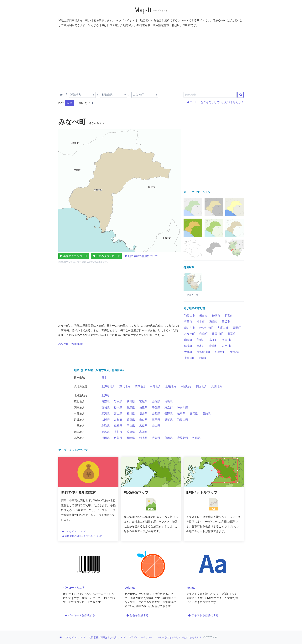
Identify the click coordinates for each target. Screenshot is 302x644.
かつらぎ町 (206, 328)
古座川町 (227, 346)
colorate (130, 588)
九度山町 (223, 328)
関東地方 (140, 386)
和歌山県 (183, 420)
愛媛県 (131, 432)
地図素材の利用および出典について (82, 536)
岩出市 (203, 316)
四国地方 (201, 386)
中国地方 (186, 386)
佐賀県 (118, 438)
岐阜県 (181, 413)
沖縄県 (196, 438)
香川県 (118, 432)
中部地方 (155, 386)
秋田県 (131, 401)
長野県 (169, 413)
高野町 (237, 328)
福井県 (143, 413)
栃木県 (118, 408)
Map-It (143, 10)
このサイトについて (74, 531)
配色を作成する (138, 615)
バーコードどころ (74, 588)
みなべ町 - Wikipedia (71, 344)
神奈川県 (183, 408)
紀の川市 (190, 328)
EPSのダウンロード (106, 256)
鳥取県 (106, 426)
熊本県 (143, 438)
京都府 (118, 420)
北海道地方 (108, 386)
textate (191, 588)
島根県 (118, 426)
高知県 (143, 432)
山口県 (156, 426)
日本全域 (79, 378)
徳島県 (106, 432)
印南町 (203, 334)
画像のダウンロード (74, 256)
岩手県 (118, 401)
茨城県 (106, 408)
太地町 (188, 352)
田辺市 (226, 322)
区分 (61, 103)
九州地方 (217, 386)
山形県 (156, 401)
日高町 (231, 334)
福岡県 (106, 438)
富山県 (118, 413)
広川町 (213, 340)
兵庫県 (131, 420)
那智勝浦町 (203, 352)
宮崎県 (169, 438)
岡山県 (131, 426)
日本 (104, 378)
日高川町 (217, 334)
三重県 (156, 420)
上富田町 (190, 358)
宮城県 (143, 401)
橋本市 (201, 322)
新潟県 (106, 413)
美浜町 (201, 340)
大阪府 (106, 420)
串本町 (201, 346)
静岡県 (194, 413)
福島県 (169, 401)
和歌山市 (190, 316)
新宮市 (229, 316)
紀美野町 (220, 352)
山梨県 (156, 413)
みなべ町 (190, 334)
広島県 (143, 426)
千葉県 (156, 408)
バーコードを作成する (80, 615)
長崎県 (131, 438)
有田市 (188, 322)
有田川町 (227, 340)
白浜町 (203, 358)
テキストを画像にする (203, 615)
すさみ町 (235, 352)
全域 (70, 103)
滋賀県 (169, 420)
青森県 (106, 401)
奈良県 (143, 420)
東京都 (169, 408)
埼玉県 (143, 408)
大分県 (156, 438)
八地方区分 (81, 386)
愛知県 (206, 413)
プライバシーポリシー (141, 637)
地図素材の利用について (141, 256)
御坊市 (216, 316)
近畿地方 (171, 386)
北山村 (213, 346)
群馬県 (131, 408)
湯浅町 (188, 346)
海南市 (213, 322)
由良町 (188, 340)
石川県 (131, 413)
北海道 (106, 395)
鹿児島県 (183, 438)
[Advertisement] (151, 59)
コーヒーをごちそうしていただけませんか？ (216, 102)
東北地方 (125, 386)
